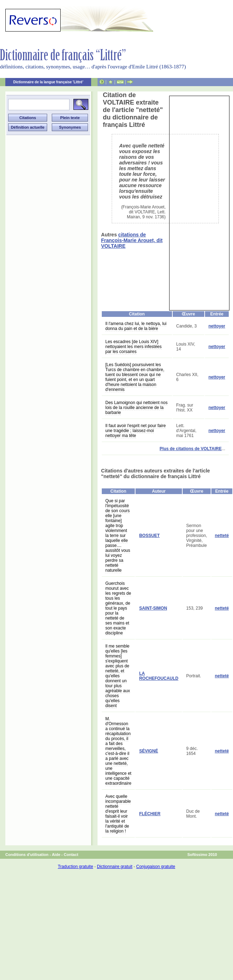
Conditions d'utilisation (27, 855)
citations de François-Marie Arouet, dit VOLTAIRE (132, 240)
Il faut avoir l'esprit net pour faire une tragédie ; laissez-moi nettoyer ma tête (135, 431)
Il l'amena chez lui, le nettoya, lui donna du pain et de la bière (136, 326)
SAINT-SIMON (153, 608)
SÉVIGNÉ (148, 751)
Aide (56, 855)
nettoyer (217, 326)
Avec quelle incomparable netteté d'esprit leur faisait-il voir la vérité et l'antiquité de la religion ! (118, 814)
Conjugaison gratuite (156, 867)
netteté (222, 536)
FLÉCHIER (150, 814)
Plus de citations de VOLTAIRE (191, 449)
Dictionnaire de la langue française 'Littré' (48, 82)
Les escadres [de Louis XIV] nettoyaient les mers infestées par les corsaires (134, 347)
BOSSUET (149, 536)
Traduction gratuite (76, 867)
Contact (71, 855)
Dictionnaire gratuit (115, 867)
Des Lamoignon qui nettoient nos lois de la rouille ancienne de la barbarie (136, 408)
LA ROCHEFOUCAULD (159, 676)
